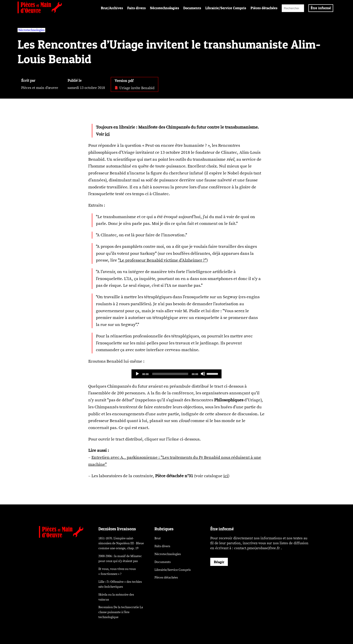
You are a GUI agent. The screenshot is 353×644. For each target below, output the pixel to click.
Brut (158, 538)
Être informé (321, 8)
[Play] (137, 374)
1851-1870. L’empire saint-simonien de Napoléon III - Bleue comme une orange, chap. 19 (121, 543)
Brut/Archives (112, 8)
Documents (192, 8)
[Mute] (203, 374)
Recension (121, 612)
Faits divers (136, 8)
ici (107, 134)
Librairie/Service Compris (226, 8)
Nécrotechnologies (164, 8)
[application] (176, 374)
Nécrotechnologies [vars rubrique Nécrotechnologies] (31, 30)
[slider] (170, 374)
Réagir (219, 562)
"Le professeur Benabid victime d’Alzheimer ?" (162, 260)
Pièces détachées (264, 8)
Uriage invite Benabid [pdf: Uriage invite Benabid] (135, 88)
